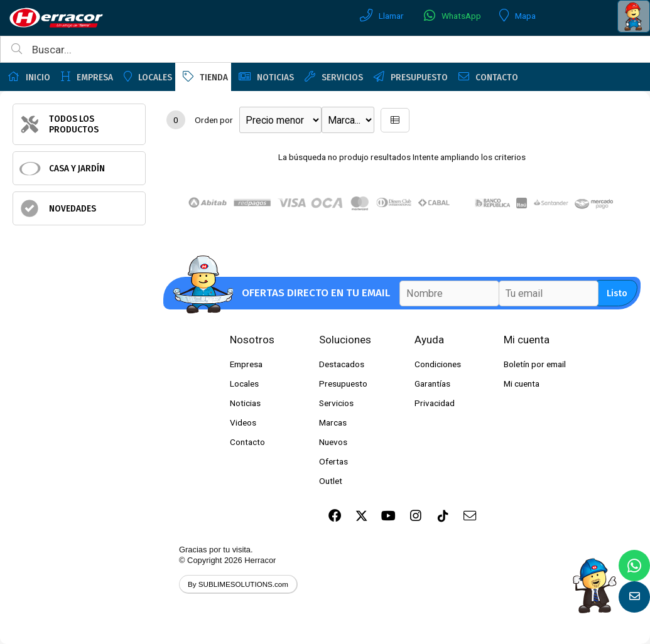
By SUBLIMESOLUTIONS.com (238, 584)
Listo (617, 293)
